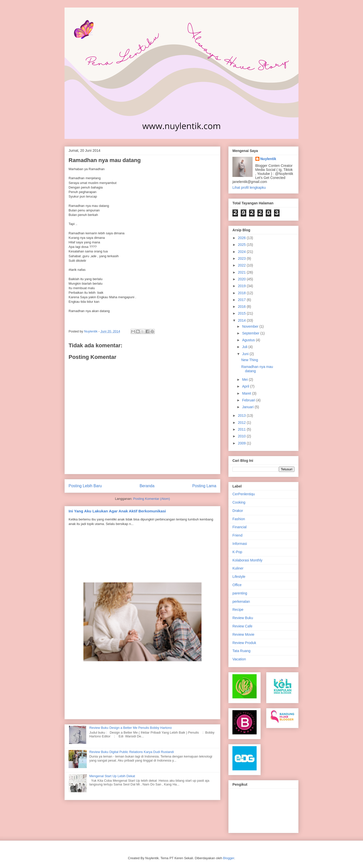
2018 (242, 293)
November (251, 326)
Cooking (239, 502)
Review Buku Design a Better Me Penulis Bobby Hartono (130, 728)
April (246, 386)
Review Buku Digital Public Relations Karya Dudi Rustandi (131, 752)
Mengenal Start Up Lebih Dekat (112, 776)
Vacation (239, 659)
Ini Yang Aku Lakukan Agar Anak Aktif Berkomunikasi (117, 511)
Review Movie (243, 634)
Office (237, 585)
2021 (242, 272)
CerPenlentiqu (244, 494)
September (251, 333)
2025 (242, 245)
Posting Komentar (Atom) (152, 499)
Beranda (147, 486)
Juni (246, 354)
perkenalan (241, 601)
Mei (245, 380)
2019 (242, 286)
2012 (242, 423)
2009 (242, 443)
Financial (239, 527)
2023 (242, 258)
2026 (242, 238)
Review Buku (243, 618)
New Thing (250, 360)
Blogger (229, 858)
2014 (242, 320)
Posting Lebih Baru (85, 486)
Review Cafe (242, 626)
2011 (242, 429)
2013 (242, 416)
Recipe (238, 610)
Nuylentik (268, 159)
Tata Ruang (241, 651)
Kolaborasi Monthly (247, 560)
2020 (242, 279)
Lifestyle (239, 577)
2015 (242, 313)
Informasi (240, 544)
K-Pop (237, 552)
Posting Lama (204, 486)
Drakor (238, 511)
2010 (242, 436)
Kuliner (238, 568)
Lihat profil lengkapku (249, 187)
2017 (242, 300)
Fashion (239, 519)
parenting (240, 593)
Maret (247, 393)
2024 (242, 252)
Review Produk (244, 643)
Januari (248, 407)
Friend (237, 535)
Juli (245, 347)
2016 (242, 307)
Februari (249, 400)
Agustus (249, 340)
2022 (242, 265)
